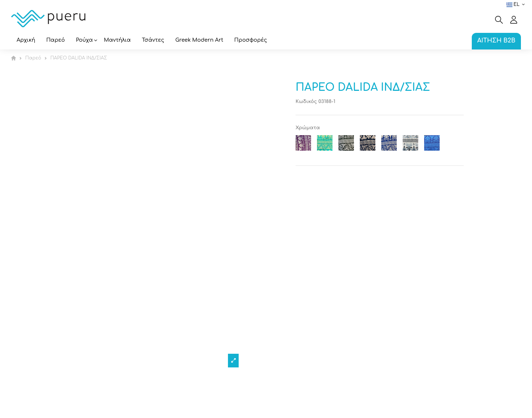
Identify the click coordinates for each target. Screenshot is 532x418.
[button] (85, 41)
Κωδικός (306, 102)
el (516, 4)
